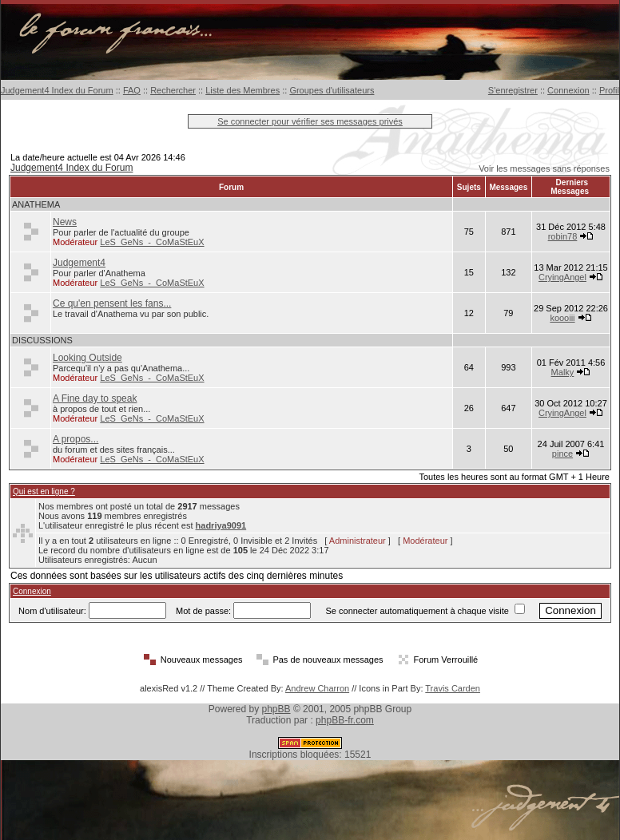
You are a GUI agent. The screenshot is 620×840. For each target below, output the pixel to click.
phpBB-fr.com (345, 720)
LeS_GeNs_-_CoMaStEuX (152, 242)
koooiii (562, 318)
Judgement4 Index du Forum (57, 90)
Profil (609, 90)
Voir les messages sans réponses (544, 168)
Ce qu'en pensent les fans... (112, 303)
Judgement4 (79, 263)
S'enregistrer (513, 90)
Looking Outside (87, 358)
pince (562, 454)
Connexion (568, 90)
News (65, 222)
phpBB (276, 709)
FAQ (132, 90)
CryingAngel (562, 277)
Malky (563, 372)
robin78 (563, 236)
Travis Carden (453, 688)
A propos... (76, 439)
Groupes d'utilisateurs (332, 90)
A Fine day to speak (95, 398)
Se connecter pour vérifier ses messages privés (310, 121)
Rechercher (173, 90)
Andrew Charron (317, 688)
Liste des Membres (242, 90)
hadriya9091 (221, 525)
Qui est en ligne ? (44, 491)
